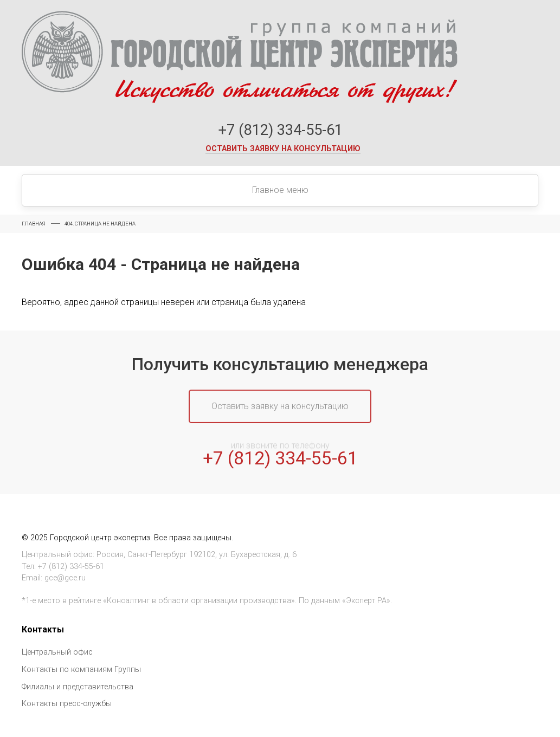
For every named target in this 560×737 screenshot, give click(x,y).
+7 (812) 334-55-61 (280, 130)
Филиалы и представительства (78, 687)
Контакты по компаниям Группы (81, 670)
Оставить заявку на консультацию (283, 149)
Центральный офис (57, 652)
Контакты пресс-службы (67, 704)
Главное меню (280, 190)
